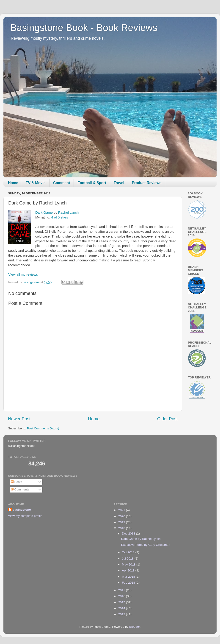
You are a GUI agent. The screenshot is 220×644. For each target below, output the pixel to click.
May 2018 (129, 564)
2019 (122, 522)
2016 (122, 596)
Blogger (135, 627)
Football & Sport (92, 183)
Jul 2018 (128, 559)
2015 (122, 602)
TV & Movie (36, 183)
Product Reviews (147, 183)
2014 (122, 608)
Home (13, 183)
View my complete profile (25, 516)
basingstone (22, 510)
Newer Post (19, 419)
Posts (16, 482)
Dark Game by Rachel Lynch (141, 539)
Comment (62, 183)
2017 (122, 590)
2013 (122, 614)
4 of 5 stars (59, 217)
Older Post (167, 419)
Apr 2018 (129, 570)
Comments (20, 489)
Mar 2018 (129, 577)
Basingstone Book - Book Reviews (84, 28)
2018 (122, 528)
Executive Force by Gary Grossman (146, 545)
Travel (119, 183)
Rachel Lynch (68, 213)
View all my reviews (23, 274)
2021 (122, 510)
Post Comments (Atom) (43, 428)
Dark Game (44, 213)
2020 (122, 516)
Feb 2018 (129, 583)
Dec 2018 (129, 533)
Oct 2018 (129, 552)
